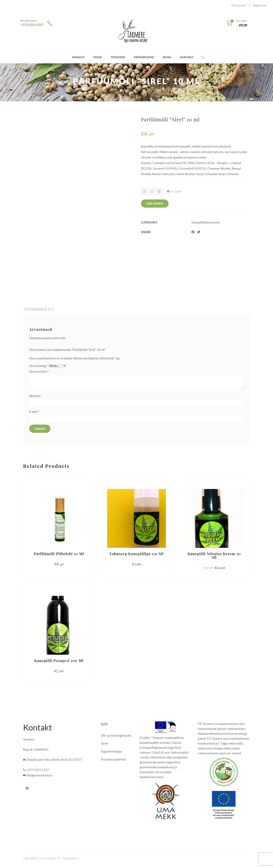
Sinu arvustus (39, 371)
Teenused (118, 57)
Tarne (105, 743)
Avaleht (78, 57)
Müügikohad (144, 57)
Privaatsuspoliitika (114, 759)
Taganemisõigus (111, 751)
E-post (35, 412)
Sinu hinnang (39, 366)
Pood (98, 57)
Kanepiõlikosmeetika (206, 222)
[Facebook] (27, 788)
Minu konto (239, 5)
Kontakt (187, 57)
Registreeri (260, 5)
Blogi (167, 57)
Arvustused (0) (39, 309)
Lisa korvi (155, 203)
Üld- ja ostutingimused (116, 735)
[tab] (39, 309)
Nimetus (36, 396)
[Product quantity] (152, 191)
